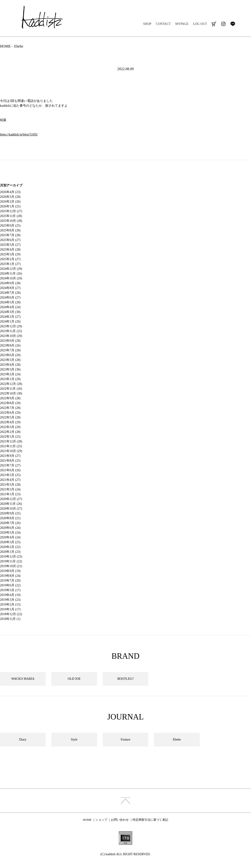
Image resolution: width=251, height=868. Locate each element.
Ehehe (19, 46)
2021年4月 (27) (10, 480)
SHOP (147, 24)
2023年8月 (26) (10, 345)
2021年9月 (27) (10, 456)
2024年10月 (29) (11, 278)
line (233, 24)
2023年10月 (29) (11, 336)
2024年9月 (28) (10, 283)
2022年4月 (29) (10, 422)
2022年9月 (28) (10, 398)
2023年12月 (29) (11, 326)
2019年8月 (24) (10, 576)
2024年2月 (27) (10, 317)
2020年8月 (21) (10, 518)
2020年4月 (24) (10, 537)
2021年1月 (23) (10, 494)
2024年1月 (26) (10, 322)
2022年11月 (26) (11, 389)
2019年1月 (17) (10, 609)
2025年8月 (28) (10, 230)
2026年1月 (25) (10, 206)
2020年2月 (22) (10, 547)
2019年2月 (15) (10, 605)
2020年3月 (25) (10, 542)
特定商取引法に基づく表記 (150, 820)
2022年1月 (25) (10, 437)
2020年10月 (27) (11, 509)
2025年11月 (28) (11, 216)
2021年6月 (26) (10, 470)
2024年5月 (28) (10, 302)
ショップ (101, 820)
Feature (125, 740)
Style (74, 740)
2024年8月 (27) (10, 288)
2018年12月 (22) (11, 614)
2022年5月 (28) (10, 417)
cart (214, 24)
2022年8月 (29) (10, 403)
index (125, 801)
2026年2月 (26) (10, 202)
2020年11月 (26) (11, 504)
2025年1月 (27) (10, 264)
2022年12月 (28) (11, 384)
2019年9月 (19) (10, 571)
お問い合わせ (120, 820)
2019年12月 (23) (11, 557)
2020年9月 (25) (10, 513)
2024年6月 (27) (10, 298)
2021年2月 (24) (10, 489)
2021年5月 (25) (10, 475)
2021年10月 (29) (11, 451)
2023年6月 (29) (10, 355)
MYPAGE (182, 24)
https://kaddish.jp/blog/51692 (19, 134)
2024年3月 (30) (10, 312)
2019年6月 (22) (10, 585)
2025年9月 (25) (10, 226)
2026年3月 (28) (10, 197)
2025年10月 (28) (11, 221)
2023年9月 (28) (10, 341)
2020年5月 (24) (10, 533)
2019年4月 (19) (10, 595)
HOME (5, 46)
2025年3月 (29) (10, 254)
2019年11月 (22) (11, 561)
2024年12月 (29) (11, 269)
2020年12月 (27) (11, 499)
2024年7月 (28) (10, 293)
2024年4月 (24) (10, 307)
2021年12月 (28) (11, 441)
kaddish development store (42, 17)
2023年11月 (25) (11, 331)
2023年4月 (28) (10, 365)
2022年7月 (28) (10, 408)
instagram (223, 24)
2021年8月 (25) (10, 461)
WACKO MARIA (23, 679)
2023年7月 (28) (10, 350)
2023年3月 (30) (10, 369)
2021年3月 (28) (10, 485)
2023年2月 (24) (10, 374)
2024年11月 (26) (11, 274)
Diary (23, 740)
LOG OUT (200, 24)
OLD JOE (74, 679)
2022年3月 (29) (10, 427)
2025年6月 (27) (10, 240)
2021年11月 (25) (11, 446)
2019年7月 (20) (10, 581)
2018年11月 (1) (10, 619)
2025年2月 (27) (10, 259)
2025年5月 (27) (10, 245)
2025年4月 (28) (10, 250)
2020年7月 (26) (10, 523)
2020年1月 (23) (10, 552)
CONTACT (163, 24)
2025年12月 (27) (11, 211)
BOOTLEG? (125, 679)
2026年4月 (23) (10, 192)
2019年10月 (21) (11, 566)
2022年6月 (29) (10, 413)
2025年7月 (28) (10, 235)
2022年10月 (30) (11, 393)
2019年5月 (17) (10, 590)
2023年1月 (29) (10, 379)
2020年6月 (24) (10, 528)
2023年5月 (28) (10, 360)
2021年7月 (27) (10, 465)
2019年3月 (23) (10, 600)
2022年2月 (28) (10, 432)
